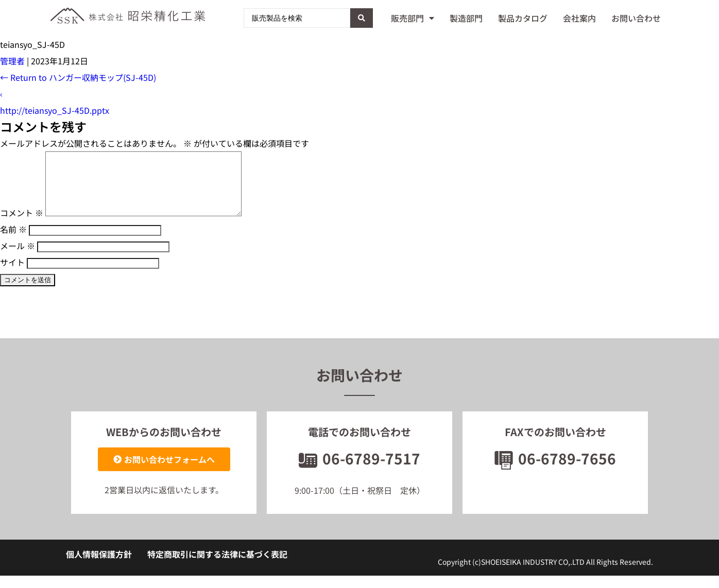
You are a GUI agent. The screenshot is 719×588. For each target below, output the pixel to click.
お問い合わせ (636, 18)
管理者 (12, 61)
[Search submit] (362, 18)
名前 (13, 241)
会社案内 (579, 18)
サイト (12, 274)
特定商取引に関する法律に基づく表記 (217, 566)
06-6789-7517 (359, 471)
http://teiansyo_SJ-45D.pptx (55, 110)
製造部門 (466, 18)
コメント (22, 225)
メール (18, 258)
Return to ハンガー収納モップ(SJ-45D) (78, 77)
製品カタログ (523, 18)
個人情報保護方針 (99, 566)
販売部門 (413, 18)
